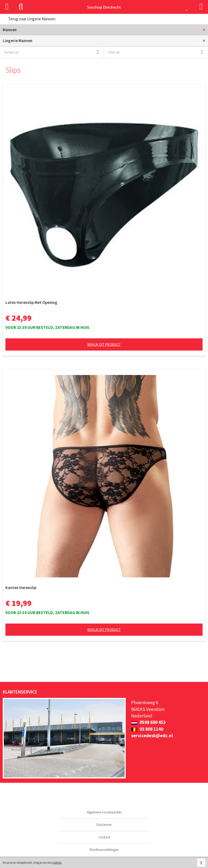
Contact (104, 837)
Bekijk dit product (104, 344)
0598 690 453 (148, 722)
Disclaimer (104, 825)
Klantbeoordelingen (104, 850)
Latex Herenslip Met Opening (31, 302)
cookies (57, 863)
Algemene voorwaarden (104, 812)
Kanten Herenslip (21, 588)
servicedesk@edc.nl (152, 736)
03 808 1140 (147, 729)
